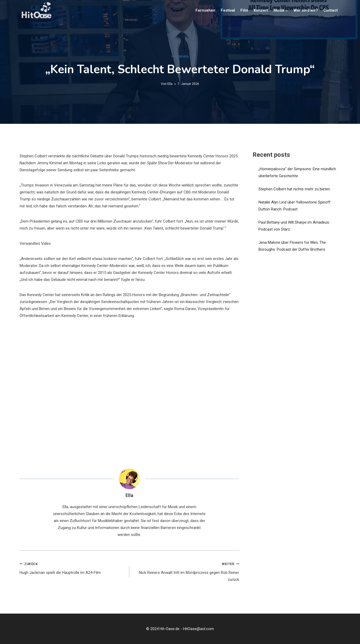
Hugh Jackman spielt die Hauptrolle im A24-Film (73, 568)
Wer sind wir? (306, 10)
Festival (228, 10)
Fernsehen (205, 10)
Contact (331, 10)
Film (244, 10)
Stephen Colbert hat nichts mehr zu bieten (294, 189)
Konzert (261, 10)
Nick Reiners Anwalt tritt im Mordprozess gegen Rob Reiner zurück (186, 571)
